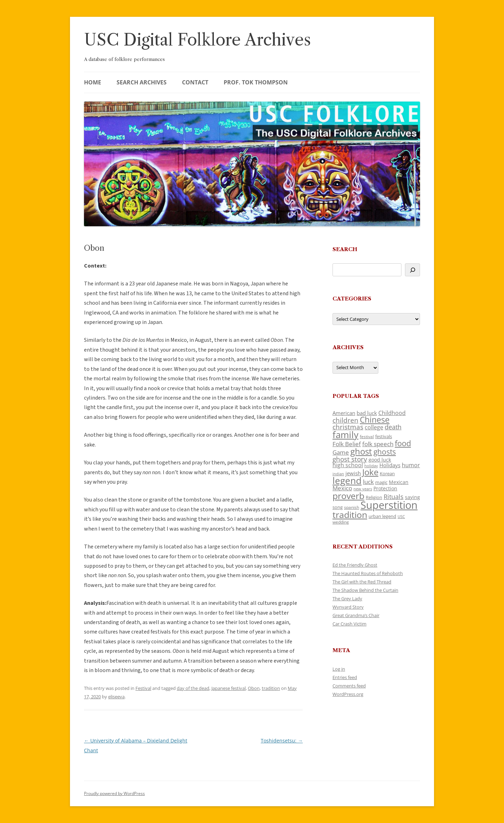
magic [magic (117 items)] (381, 482)
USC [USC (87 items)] (401, 517)
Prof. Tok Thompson (256, 82)
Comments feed (349, 686)
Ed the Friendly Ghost (355, 565)
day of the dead (193, 688)
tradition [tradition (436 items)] (350, 514)
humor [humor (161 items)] (411, 465)
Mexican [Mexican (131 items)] (399, 482)
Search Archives (142, 82)
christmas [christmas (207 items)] (348, 427)
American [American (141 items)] (344, 413)
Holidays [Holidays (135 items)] (390, 465)
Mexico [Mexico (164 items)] (342, 488)
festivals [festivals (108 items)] (384, 436)
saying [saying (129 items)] (412, 497)
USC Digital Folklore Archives (197, 40)
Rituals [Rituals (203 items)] (394, 496)
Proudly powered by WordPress (114, 793)
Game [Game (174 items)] (341, 452)
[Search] (412, 270)
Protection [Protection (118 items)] (385, 488)
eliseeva (116, 697)
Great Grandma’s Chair (356, 615)
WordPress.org (348, 694)
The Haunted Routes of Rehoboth (368, 573)
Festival (143, 688)
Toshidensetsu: (282, 741)
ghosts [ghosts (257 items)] (385, 452)
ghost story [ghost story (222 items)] (350, 459)
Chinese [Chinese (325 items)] (375, 420)
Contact (195, 82)
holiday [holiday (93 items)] (371, 466)
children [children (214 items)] (345, 420)
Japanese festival (229, 688)
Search (345, 249)
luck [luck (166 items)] (368, 482)
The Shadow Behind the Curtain (365, 590)
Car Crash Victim (349, 624)
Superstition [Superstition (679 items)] (389, 505)
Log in (339, 669)
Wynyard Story (348, 607)
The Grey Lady (347, 599)
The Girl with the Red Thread (362, 582)
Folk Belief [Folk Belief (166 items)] (347, 444)
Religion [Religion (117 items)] (374, 497)
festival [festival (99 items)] (367, 436)
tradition (271, 688)
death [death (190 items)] (393, 427)
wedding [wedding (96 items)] (341, 522)
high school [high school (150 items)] (348, 465)
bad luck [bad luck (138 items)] (367, 413)
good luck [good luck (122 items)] (380, 460)
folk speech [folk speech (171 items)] (378, 444)
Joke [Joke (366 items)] (370, 472)
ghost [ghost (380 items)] (361, 451)
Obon (254, 688)
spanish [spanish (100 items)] (352, 507)
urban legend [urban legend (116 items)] (382, 516)
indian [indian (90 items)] (338, 474)
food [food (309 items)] (403, 443)
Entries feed (345, 677)
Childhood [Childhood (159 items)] (392, 413)
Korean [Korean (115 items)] (387, 473)
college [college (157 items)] (374, 427)
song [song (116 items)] (338, 507)
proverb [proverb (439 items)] (348, 496)
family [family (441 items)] (345, 435)
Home (93, 82)
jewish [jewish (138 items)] (353, 473)
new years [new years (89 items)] (363, 489)
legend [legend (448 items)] (347, 480)
